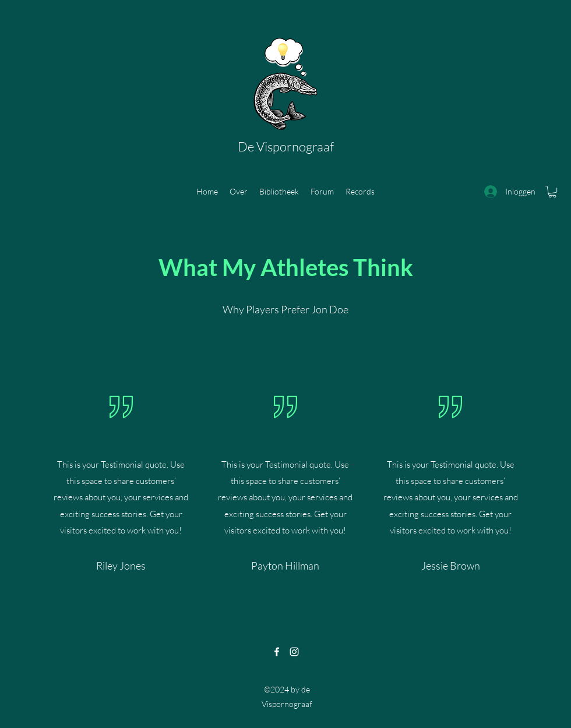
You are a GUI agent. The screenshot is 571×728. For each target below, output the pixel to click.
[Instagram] (294, 652)
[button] (552, 192)
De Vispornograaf (286, 146)
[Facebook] (277, 652)
